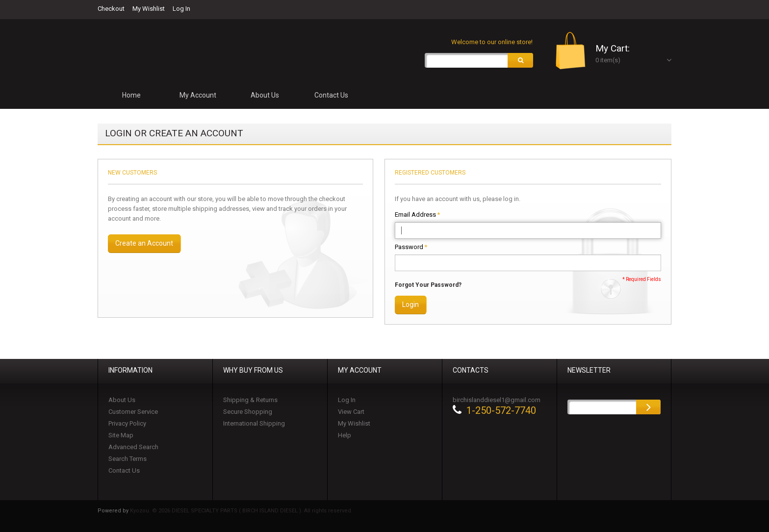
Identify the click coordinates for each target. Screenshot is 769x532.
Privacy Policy (127, 423)
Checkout (111, 9)
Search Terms (128, 459)
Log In (181, 9)
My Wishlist (149, 9)
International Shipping (254, 423)
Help (345, 435)
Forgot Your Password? (428, 285)
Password (409, 247)
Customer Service (133, 412)
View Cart (351, 412)
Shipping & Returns (250, 400)
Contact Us (124, 470)
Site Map (121, 435)
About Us (122, 400)
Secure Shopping (248, 412)
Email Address (415, 215)
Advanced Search (133, 447)
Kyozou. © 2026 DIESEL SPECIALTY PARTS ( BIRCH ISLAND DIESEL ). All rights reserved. (241, 511)
